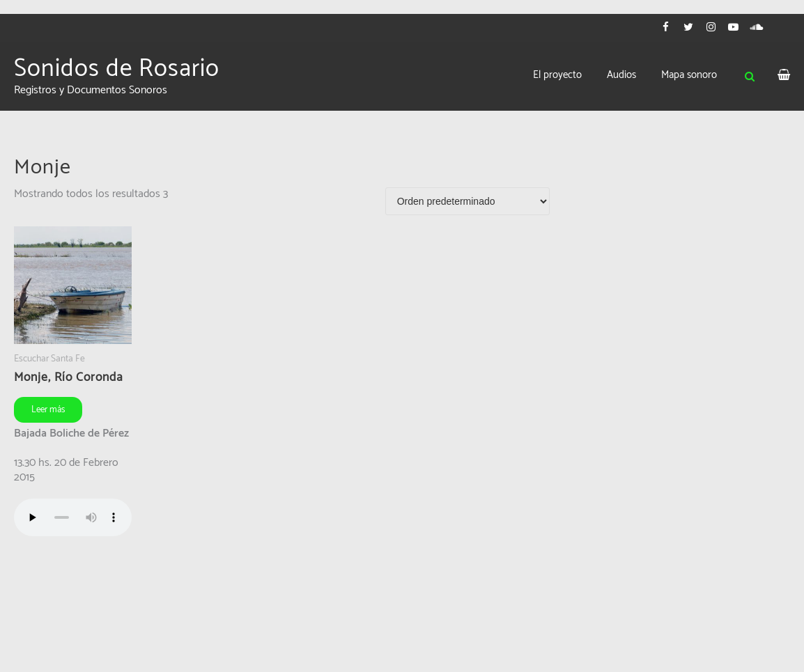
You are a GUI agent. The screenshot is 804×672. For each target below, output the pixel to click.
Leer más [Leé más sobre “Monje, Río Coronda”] (48, 410)
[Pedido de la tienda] (467, 201)
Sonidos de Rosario (117, 69)
